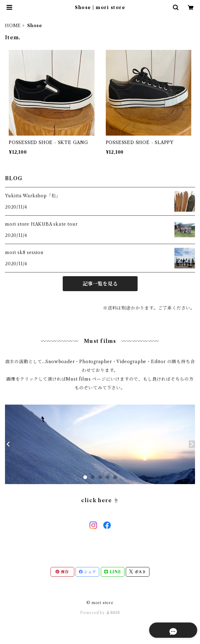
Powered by (100, 613)
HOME (13, 26)
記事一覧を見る (100, 284)
